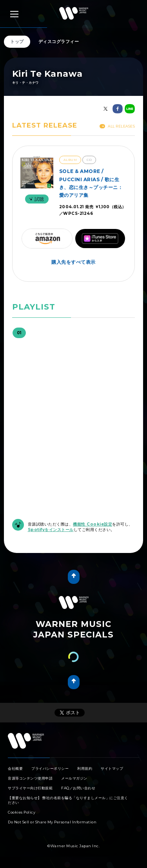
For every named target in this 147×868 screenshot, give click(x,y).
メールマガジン (74, 778)
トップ (17, 41)
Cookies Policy (22, 812)
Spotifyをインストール (51, 530)
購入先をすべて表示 (73, 262)
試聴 (36, 199)
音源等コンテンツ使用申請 (30, 778)
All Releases (117, 126)
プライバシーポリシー (50, 768)
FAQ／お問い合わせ (78, 788)
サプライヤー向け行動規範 (30, 788)
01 (19, 333)
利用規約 (85, 768)
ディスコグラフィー (59, 41)
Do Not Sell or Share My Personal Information (52, 822)
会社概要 (15, 768)
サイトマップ (112, 768)
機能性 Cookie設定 (93, 524)
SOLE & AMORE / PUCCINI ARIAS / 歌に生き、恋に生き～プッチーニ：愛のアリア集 (91, 183)
